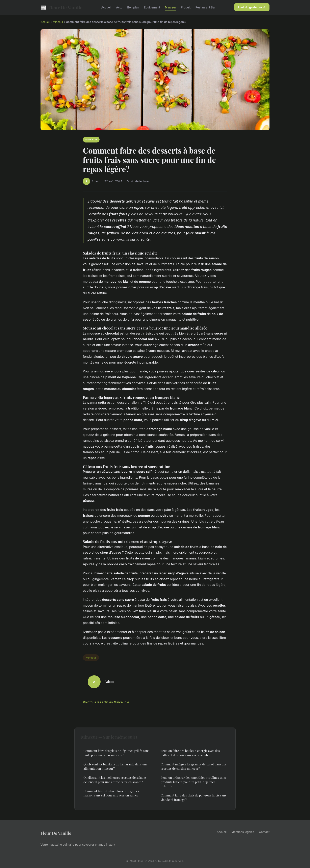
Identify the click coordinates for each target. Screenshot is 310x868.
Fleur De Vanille (61, 7)
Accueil (106, 7)
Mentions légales (243, 832)
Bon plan (133, 7)
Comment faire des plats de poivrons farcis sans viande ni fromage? (193, 797)
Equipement (152, 7)
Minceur (170, 7)
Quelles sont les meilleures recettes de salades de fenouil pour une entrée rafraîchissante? (115, 780)
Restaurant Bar (205, 7)
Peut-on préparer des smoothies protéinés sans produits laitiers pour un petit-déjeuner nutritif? (193, 782)
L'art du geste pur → (252, 7)
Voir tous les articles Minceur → (106, 702)
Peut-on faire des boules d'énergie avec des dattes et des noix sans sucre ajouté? (190, 753)
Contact (264, 832)
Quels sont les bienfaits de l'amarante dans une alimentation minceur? (115, 766)
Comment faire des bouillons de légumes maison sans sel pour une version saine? (111, 793)
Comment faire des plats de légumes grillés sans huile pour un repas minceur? (116, 753)
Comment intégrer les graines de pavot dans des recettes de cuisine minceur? (194, 766)
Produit (186, 7)
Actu (119, 7)
